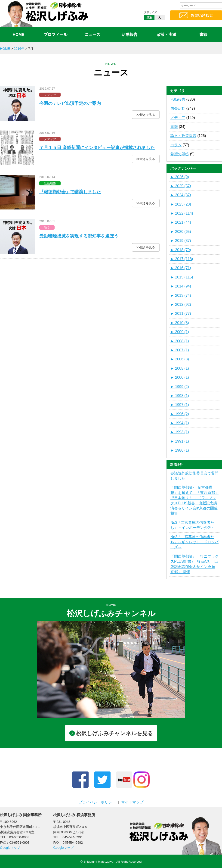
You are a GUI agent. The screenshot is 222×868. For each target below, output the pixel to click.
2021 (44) (181, 222)
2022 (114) (182, 213)
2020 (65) (181, 232)
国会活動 (178, 108)
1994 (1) (180, 423)
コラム (176, 145)
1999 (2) (180, 387)
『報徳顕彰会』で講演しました (70, 192)
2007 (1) (180, 350)
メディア (178, 118)
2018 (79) (181, 250)
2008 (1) (180, 341)
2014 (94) (181, 286)
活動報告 (129, 35)
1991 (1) (180, 441)
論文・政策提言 (183, 136)
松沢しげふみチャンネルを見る (111, 733)
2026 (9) (180, 177)
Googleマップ (10, 848)
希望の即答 (180, 154)
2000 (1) (180, 377)
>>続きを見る (146, 115)
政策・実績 (167, 35)
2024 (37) (181, 195)
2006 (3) (180, 359)
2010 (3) (180, 323)
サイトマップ (132, 802)
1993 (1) (180, 432)
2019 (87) (181, 241)
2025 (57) (181, 186)
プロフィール (55, 35)
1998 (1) (180, 396)
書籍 (203, 35)
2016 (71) (181, 268)
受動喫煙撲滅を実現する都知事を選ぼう (79, 236)
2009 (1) (180, 332)
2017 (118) (182, 259)
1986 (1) (180, 450)
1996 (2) (180, 414)
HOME (18, 35)
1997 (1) (180, 405)
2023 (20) (181, 204)
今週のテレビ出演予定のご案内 (70, 103)
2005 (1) (180, 368)
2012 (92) (181, 304)
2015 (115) (182, 277)
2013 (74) (181, 295)
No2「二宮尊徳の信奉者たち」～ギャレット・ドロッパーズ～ (194, 542)
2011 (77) (181, 314)
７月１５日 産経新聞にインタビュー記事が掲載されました (97, 148)
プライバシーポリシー (97, 802)
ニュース (92, 35)
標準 (149, 21)
